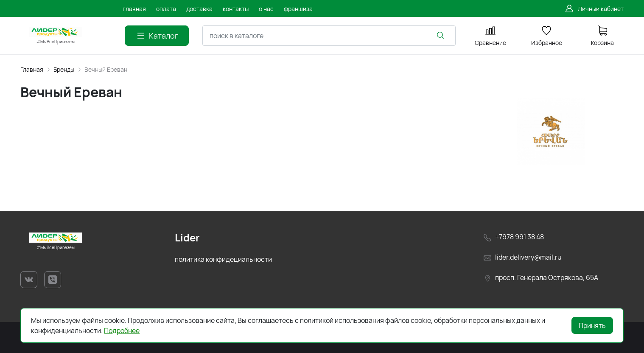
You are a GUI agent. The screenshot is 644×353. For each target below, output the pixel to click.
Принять (592, 325)
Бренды (64, 69)
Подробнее (122, 331)
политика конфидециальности (223, 259)
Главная (32, 69)
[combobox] (329, 36)
